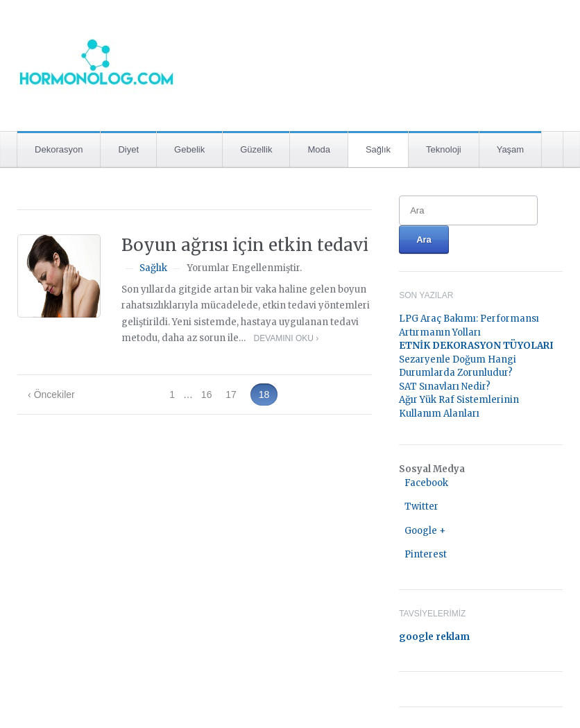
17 (231, 395)
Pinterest (426, 554)
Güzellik (256, 149)
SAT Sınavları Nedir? (445, 387)
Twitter (421, 506)
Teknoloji (444, 149)
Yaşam (511, 149)
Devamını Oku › (286, 338)
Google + (425, 531)
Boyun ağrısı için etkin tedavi (245, 245)
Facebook (426, 483)
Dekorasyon (59, 149)
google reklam (434, 637)
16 (207, 395)
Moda (319, 149)
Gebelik (189, 149)
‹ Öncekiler (51, 395)
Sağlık (378, 149)
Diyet (128, 149)
